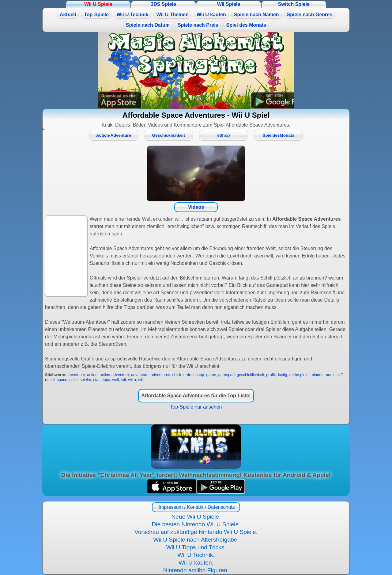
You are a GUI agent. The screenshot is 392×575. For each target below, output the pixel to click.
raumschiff (334, 375)
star (96, 380)
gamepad (226, 375)
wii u (132, 380)
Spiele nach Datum (148, 25)
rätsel (50, 380)
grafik (271, 375)
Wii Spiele (229, 4)
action (92, 375)
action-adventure (114, 375)
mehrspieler (300, 375)
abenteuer (76, 375)
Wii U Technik (133, 15)
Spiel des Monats (246, 25)
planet (317, 375)
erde (187, 375)
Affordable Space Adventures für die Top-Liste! (196, 396)
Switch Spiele (294, 4)
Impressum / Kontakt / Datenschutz (196, 507)
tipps (106, 380)
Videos (196, 207)
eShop (224, 135)
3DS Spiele (163, 4)
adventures (160, 375)
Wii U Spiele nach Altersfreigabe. (196, 540)
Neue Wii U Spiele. (196, 517)
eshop (199, 375)
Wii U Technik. (196, 555)
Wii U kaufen (211, 15)
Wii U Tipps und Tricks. (196, 547)
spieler (85, 380)
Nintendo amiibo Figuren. (196, 570)
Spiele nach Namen (256, 15)
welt (116, 380)
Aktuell (68, 15)
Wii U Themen (172, 15)
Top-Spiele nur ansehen (196, 407)
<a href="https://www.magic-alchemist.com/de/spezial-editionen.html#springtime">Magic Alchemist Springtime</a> (196, 70)
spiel (73, 380)
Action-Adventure (114, 135)
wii (124, 380)
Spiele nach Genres (310, 15)
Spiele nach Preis (198, 25)
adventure (140, 375)
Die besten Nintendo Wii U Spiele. (196, 524)
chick (177, 375)
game (211, 375)
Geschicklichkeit (169, 135)
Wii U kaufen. (196, 563)
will (141, 380)
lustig (283, 375)
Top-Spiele (96, 15)
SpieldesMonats (278, 135)
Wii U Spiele (98, 4)
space (62, 380)
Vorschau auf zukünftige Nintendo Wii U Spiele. (196, 532)
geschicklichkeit (250, 375)
